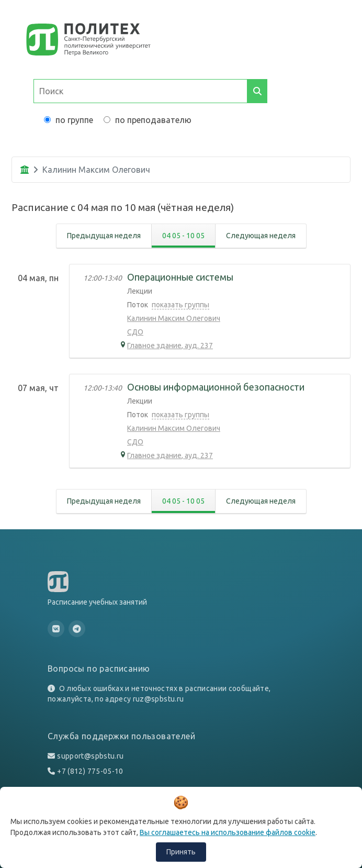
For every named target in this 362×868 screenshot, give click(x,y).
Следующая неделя (261, 236)
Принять (181, 852)
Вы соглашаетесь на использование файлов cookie (228, 832)
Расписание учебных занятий (97, 602)
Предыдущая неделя (104, 236)
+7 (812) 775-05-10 (90, 771)
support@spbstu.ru (90, 756)
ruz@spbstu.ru (159, 699)
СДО (135, 332)
